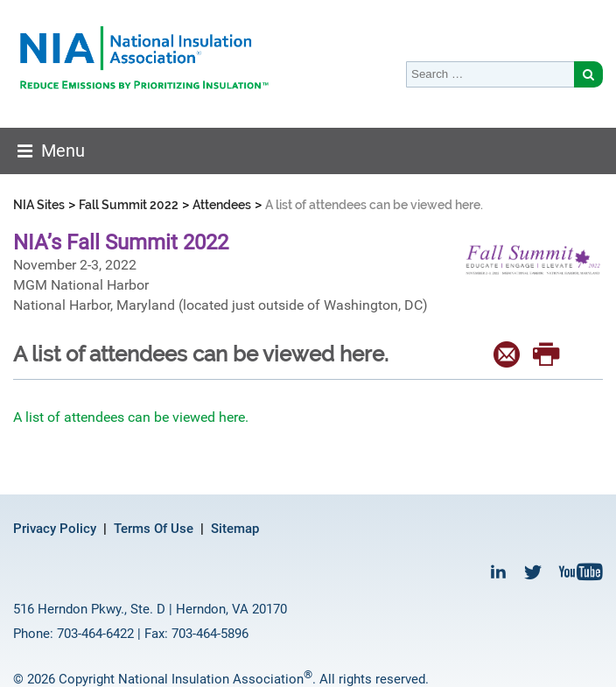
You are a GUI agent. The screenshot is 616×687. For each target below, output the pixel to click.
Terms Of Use (154, 529)
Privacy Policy (55, 529)
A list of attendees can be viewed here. (131, 417)
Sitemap (235, 529)
